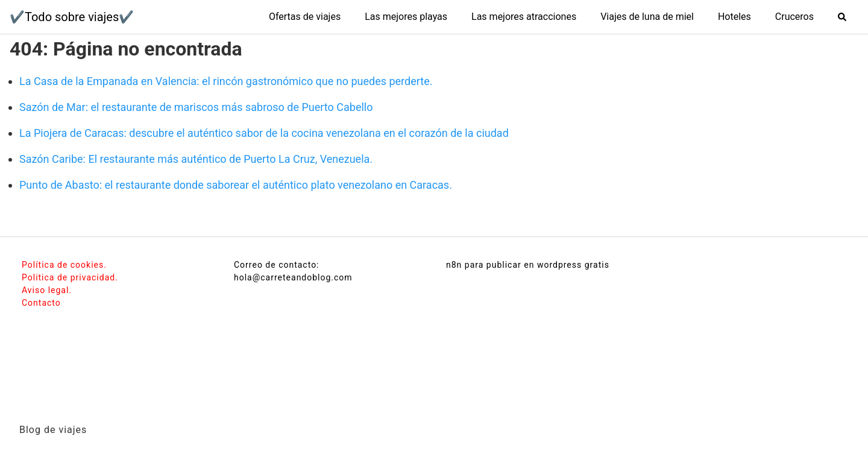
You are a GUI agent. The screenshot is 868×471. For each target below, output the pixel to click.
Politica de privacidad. (70, 277)
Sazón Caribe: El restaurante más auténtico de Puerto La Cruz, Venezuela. (196, 159)
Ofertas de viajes (305, 17)
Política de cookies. (64, 265)
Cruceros (794, 17)
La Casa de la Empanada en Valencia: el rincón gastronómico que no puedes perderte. (226, 81)
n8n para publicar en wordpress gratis (528, 265)
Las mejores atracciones (524, 17)
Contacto (41, 303)
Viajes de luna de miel (647, 17)
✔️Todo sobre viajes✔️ (72, 17)
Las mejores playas (406, 17)
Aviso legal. (47, 290)
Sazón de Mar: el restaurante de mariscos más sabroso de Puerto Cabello (196, 107)
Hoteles (734, 17)
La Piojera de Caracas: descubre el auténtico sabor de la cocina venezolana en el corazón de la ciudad (264, 133)
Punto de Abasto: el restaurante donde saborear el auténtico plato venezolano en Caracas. (236, 185)
